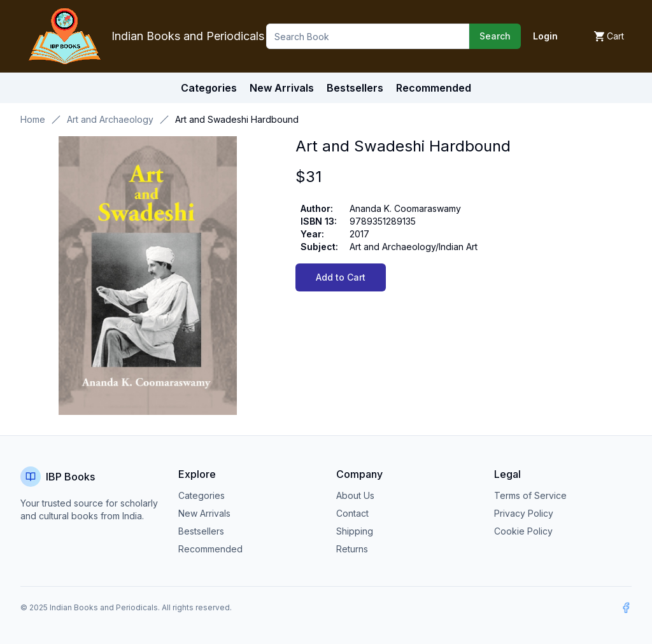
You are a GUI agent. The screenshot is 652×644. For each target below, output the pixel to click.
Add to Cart (341, 277)
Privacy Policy (524, 513)
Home (33, 119)
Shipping (355, 531)
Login (545, 36)
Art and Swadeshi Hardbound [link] (237, 119)
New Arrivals (204, 513)
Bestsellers (201, 531)
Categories (209, 88)
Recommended (210, 549)
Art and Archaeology (110, 119)
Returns (352, 549)
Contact (352, 513)
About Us (355, 495)
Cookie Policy (523, 531)
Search (495, 36)
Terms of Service (530, 495)
